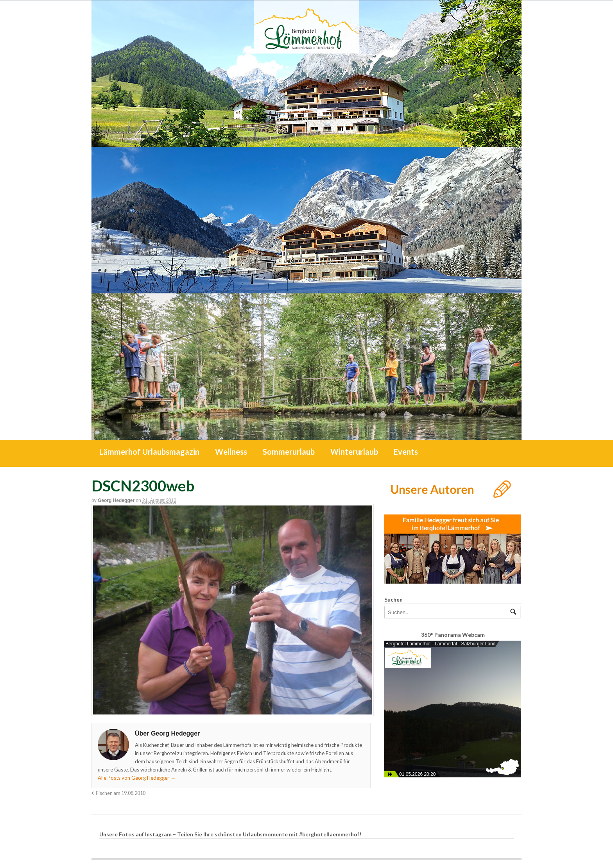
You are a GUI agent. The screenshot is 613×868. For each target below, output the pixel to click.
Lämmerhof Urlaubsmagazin (149, 452)
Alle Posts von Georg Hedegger (137, 778)
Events (406, 452)
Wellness (231, 452)
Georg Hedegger (116, 500)
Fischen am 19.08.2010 (121, 793)
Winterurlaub (354, 452)
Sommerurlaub (289, 452)
